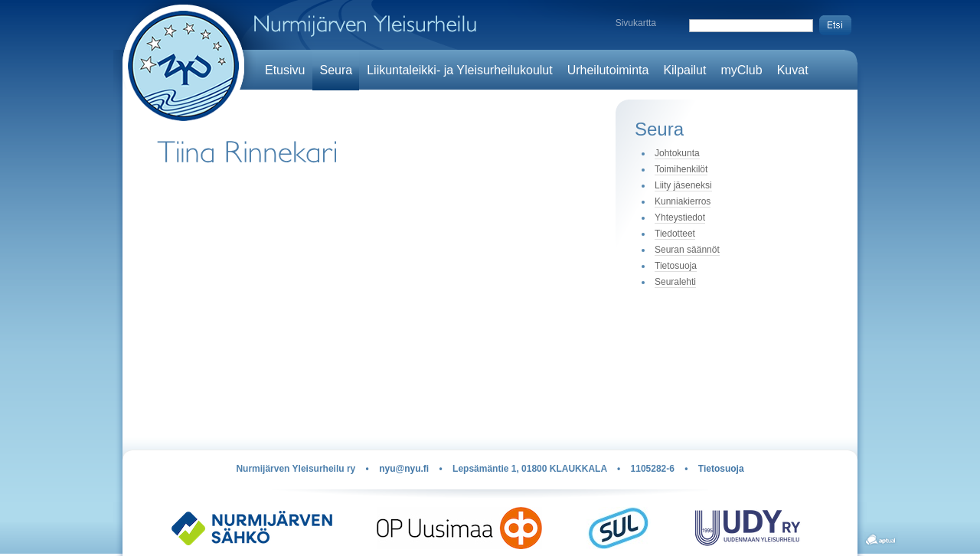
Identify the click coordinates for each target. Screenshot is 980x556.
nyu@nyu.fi (404, 469)
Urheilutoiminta (608, 70)
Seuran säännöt (687, 250)
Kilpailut (684, 70)
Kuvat (793, 70)
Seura (336, 70)
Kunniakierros (683, 201)
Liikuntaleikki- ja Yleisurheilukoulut (460, 70)
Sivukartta (636, 23)
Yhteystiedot (680, 217)
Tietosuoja (676, 266)
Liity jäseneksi (683, 185)
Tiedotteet (675, 234)
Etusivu (285, 70)
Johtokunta (677, 153)
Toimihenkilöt (681, 169)
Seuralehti (675, 282)
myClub (741, 70)
